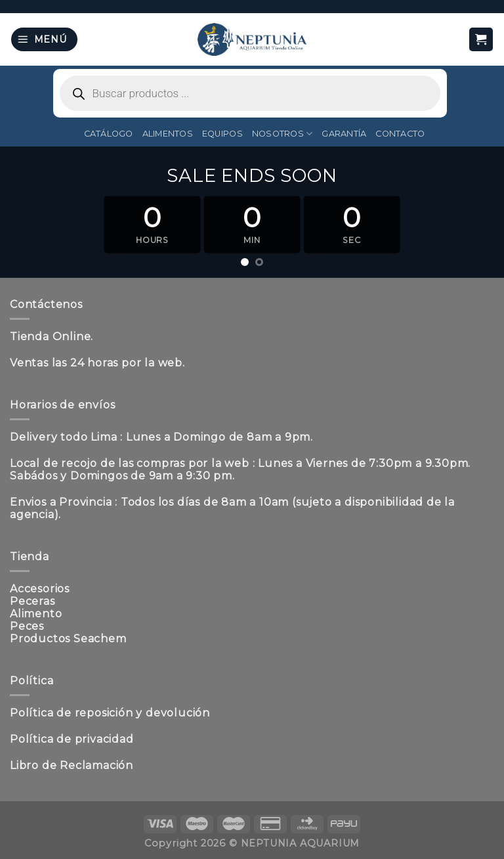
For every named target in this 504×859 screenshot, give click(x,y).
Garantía (344, 134)
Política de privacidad (72, 739)
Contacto (400, 134)
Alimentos (168, 134)
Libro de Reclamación (72, 765)
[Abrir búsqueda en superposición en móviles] (250, 93)
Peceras (32, 601)
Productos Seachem (68, 639)
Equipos (222, 134)
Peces (27, 626)
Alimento (36, 614)
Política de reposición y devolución (110, 713)
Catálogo (109, 134)
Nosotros (283, 134)
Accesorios (40, 589)
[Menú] (44, 40)
